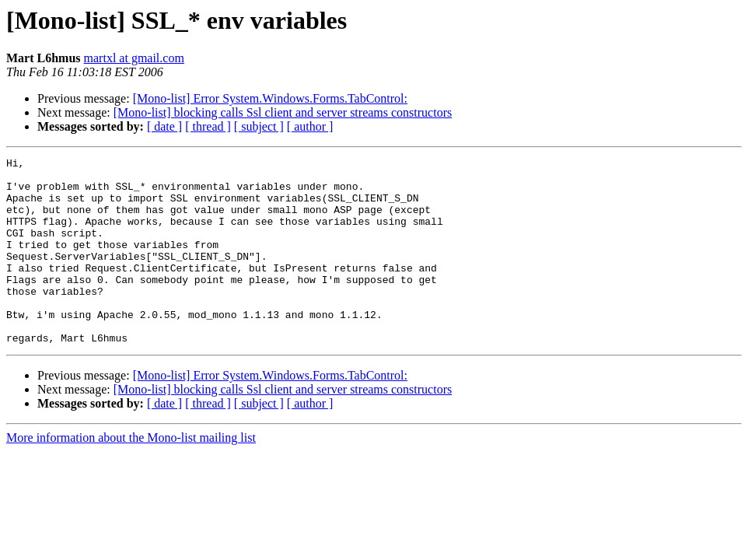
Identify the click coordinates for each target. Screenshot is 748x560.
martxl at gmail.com (134, 58)
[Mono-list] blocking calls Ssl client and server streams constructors (283, 112)
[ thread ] (208, 126)
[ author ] (310, 126)
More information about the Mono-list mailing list (131, 475)
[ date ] (164, 126)
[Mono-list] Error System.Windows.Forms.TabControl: (270, 98)
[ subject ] (259, 126)
